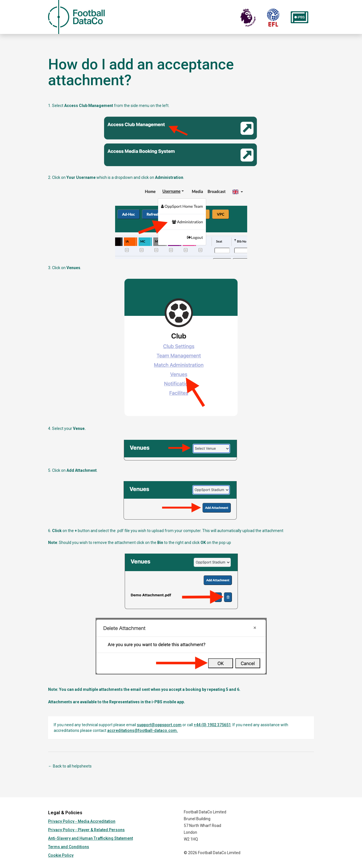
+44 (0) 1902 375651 (212, 725)
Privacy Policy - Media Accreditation (82, 821)
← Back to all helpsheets (70, 766)
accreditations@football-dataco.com (142, 730)
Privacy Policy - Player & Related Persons (86, 830)
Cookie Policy (61, 855)
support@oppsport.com (159, 725)
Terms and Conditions (69, 847)
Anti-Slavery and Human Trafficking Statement (90, 838)
